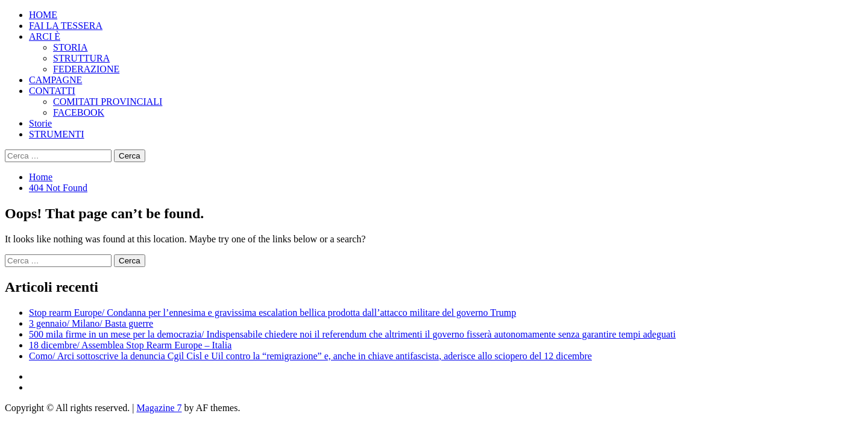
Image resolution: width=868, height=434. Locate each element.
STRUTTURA (81, 58)
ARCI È (45, 36)
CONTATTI (52, 91)
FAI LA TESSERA (66, 26)
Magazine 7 (159, 408)
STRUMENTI (57, 134)
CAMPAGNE (55, 80)
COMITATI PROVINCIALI (108, 102)
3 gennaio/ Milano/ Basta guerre (91, 323)
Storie (40, 123)
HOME (43, 15)
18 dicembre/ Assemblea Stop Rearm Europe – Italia (130, 345)
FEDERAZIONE (86, 69)
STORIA (71, 47)
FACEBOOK (79, 112)
